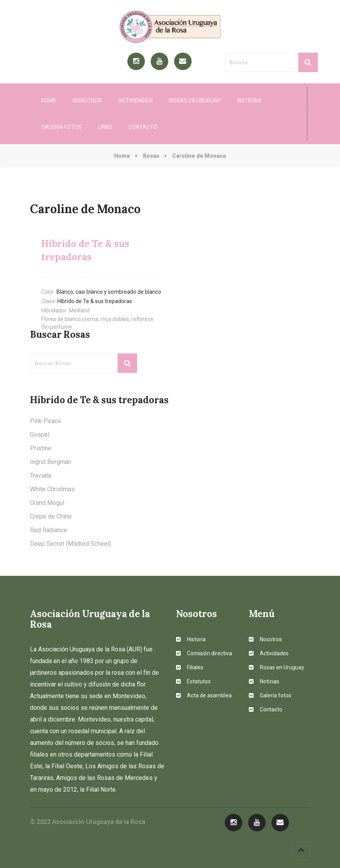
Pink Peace (46, 421)
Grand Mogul (47, 503)
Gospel (40, 435)
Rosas (151, 156)
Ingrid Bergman (51, 462)
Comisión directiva (204, 653)
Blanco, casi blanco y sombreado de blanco (109, 292)
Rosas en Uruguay (195, 101)
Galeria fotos (62, 127)
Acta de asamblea (204, 695)
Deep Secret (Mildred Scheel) (70, 544)
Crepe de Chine (51, 516)
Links (105, 127)
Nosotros (87, 101)
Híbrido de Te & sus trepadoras (95, 301)
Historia (191, 639)
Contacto (143, 127)
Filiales (190, 667)
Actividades (136, 101)
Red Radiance (49, 530)
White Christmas (52, 489)
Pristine (41, 448)
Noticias (249, 101)
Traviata (41, 475)
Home (49, 101)
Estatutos (193, 681)
